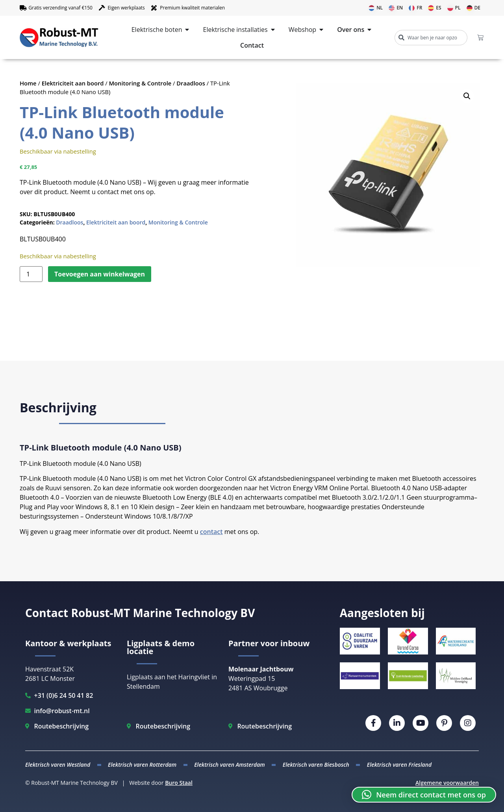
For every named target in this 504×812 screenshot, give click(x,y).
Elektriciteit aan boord (73, 83)
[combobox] (431, 38)
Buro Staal (179, 783)
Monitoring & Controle (140, 83)
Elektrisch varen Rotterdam (142, 765)
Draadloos (191, 83)
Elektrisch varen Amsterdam (230, 765)
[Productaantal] (31, 274)
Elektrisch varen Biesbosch (316, 765)
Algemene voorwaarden (447, 783)
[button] (467, 96)
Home (28, 83)
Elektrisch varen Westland (58, 765)
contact (211, 532)
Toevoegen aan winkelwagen (100, 274)
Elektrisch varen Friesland (399, 765)
